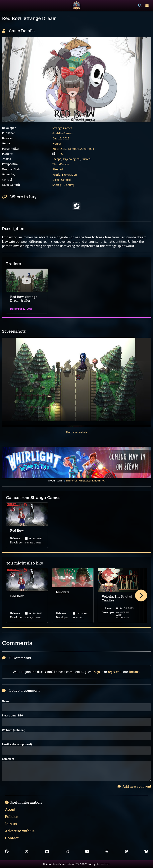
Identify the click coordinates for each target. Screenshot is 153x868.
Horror (57, 144)
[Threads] (107, 852)
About (10, 810)
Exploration (69, 174)
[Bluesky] (146, 852)
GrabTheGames (62, 133)
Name (6, 701)
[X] (27, 852)
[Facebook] (7, 852)
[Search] (140, 6)
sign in (99, 672)
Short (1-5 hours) (63, 185)
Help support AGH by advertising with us (85, 481)
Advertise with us (20, 831)
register (113, 672)
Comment (8, 759)
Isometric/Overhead (81, 149)
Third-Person (61, 164)
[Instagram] (67, 852)
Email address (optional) (17, 745)
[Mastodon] (127, 852)
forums (134, 672)
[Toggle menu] (147, 5)
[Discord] (47, 852)
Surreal (87, 159)
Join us (11, 824)
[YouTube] (87, 852)
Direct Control (62, 180)
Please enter (12, 716)
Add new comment (134, 786)
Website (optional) (14, 730)
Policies (12, 817)
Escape (57, 159)
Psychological (72, 159)
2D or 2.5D (59, 149)
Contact (12, 838)
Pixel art (58, 169)
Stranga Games (62, 128)
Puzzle (56, 174)
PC (61, 154)
